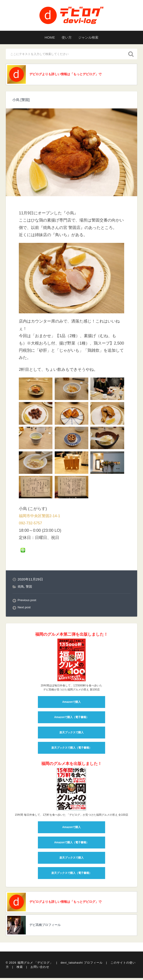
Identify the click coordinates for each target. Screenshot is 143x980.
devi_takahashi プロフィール (82, 967)
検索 (20, 969)
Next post (25, 609)
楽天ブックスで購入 (71, 734)
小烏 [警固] (22, 101)
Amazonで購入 (72, 704)
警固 (30, 588)
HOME (44, 37)
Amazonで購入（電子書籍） (72, 719)
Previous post (28, 602)
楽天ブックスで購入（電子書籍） (71, 749)
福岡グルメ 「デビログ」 (35, 967)
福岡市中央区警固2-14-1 (41, 517)
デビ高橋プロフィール (48, 929)
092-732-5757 (31, 525)
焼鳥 (21, 588)
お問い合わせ (40, 969)
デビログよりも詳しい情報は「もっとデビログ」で (68, 75)
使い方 (65, 37)
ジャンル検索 (93, 37)
